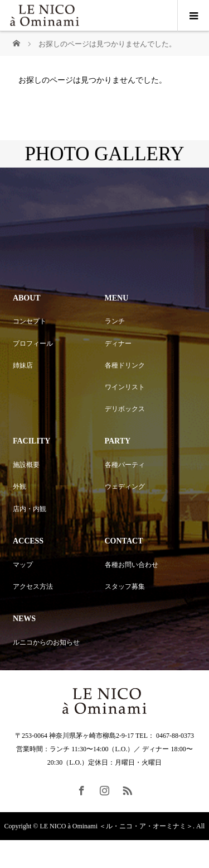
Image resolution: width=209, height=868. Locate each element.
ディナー (118, 344)
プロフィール (33, 344)
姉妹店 (23, 365)
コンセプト (30, 321)
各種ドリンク (125, 365)
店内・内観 (30, 509)
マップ (23, 565)
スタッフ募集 (125, 586)
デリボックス (125, 409)
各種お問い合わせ (132, 565)
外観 (20, 487)
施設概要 (26, 465)
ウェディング (125, 487)
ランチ (115, 321)
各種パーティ (125, 465)
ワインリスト (125, 387)
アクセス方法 (33, 586)
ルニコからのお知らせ (46, 642)
